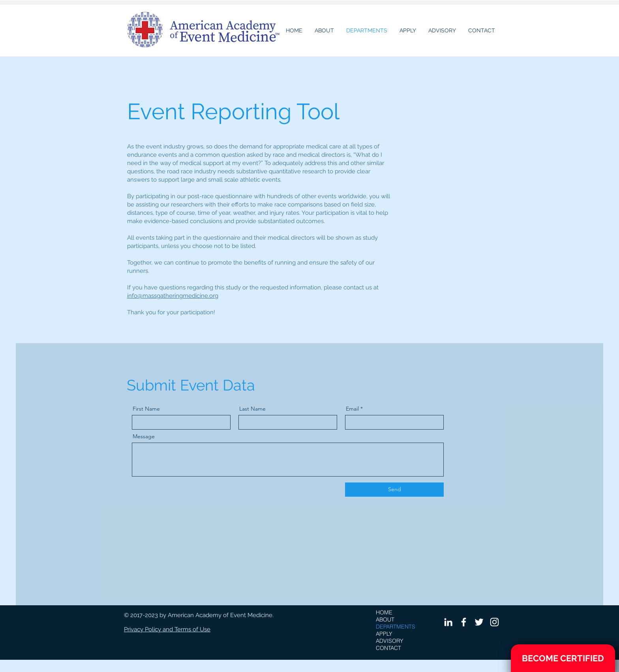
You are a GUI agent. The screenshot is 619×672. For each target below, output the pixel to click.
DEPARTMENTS (396, 627)
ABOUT (385, 619)
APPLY (384, 634)
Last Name (252, 409)
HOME (384, 612)
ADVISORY (390, 641)
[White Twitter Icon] (479, 622)
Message (144, 436)
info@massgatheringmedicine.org (173, 296)
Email (352, 409)
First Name (146, 409)
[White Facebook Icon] (464, 622)
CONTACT (388, 648)
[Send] (394, 490)
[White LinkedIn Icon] (448, 622)
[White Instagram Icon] (494, 622)
